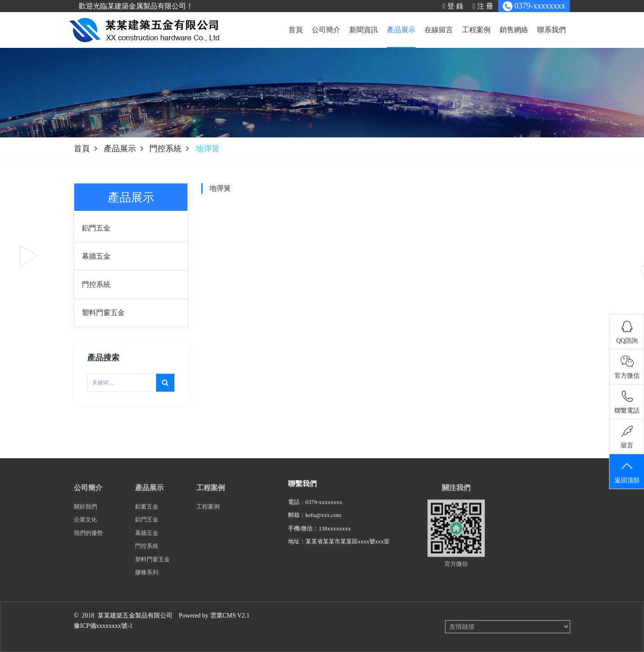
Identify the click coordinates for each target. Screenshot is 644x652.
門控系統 (165, 149)
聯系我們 (551, 30)
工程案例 (476, 30)
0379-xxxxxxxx (324, 510)
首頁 (296, 30)
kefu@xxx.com (323, 523)
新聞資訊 (364, 30)
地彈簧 (220, 189)
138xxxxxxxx (335, 536)
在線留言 (439, 30)
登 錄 (453, 6)
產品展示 (401, 30)
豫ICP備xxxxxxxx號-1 (103, 626)
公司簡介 (326, 30)
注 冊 (483, 6)
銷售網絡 (514, 30)
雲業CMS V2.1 (230, 616)
